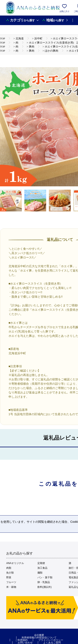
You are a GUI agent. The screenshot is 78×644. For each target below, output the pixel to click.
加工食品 (42, 568)
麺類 (40, 573)
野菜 (9, 577)
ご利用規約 (21, 640)
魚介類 (10, 573)
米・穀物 (11, 587)
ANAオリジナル (15, 563)
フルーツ (11, 582)
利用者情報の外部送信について (39, 638)
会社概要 (39, 635)
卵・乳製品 (44, 582)
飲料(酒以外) (45, 587)
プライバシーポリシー (51, 640)
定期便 (41, 563)
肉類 (9, 568)
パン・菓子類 (45, 577)
